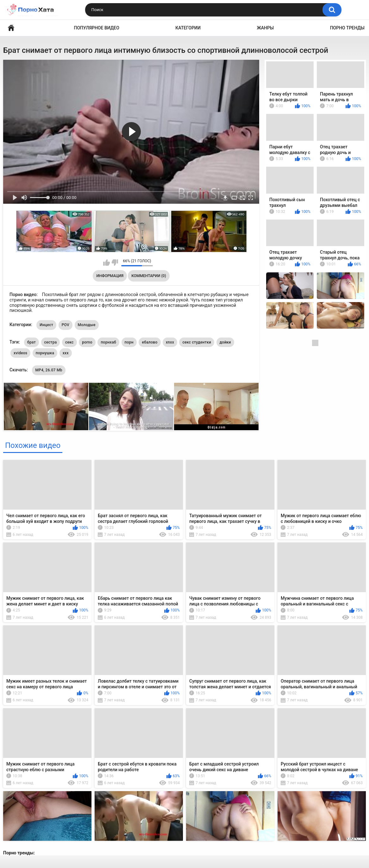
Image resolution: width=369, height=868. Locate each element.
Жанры (265, 28)
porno (87, 342)
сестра (51, 342)
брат (31, 342)
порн (129, 342)
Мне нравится (106, 263)
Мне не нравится (115, 263)
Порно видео (11, 28)
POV (66, 325)
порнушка (45, 353)
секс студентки (197, 342)
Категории (188, 28)
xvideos (20, 353)
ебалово (150, 342)
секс (69, 342)
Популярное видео (97, 28)
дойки (225, 342)
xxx (66, 353)
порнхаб (108, 342)
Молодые (87, 325)
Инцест (46, 325)
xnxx (170, 342)
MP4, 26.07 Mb (49, 370)
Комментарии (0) (149, 276)
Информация (110, 276)
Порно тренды (347, 28)
